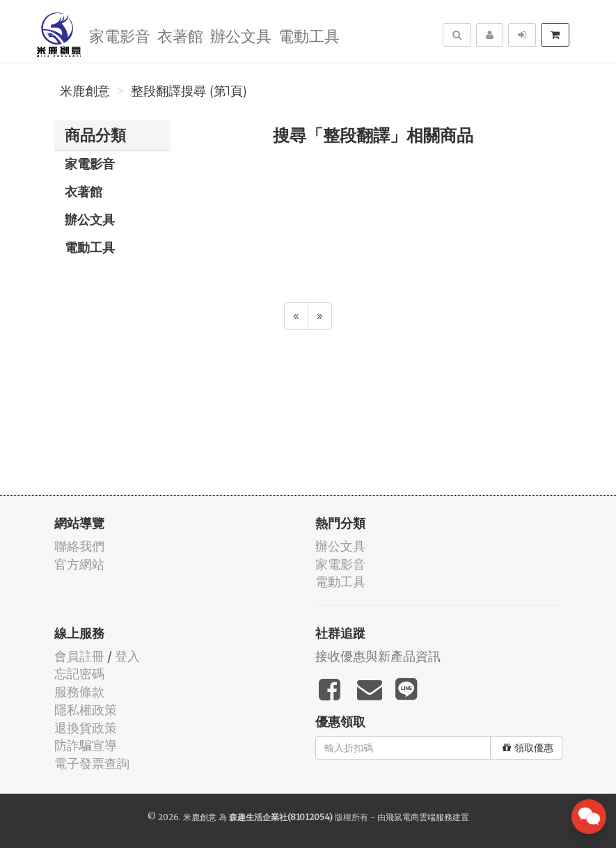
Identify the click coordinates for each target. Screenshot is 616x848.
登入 (127, 656)
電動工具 (309, 35)
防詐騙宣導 (86, 745)
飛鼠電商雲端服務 (419, 817)
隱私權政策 (86, 710)
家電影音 (120, 35)
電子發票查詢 (92, 763)
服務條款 (79, 692)
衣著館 (180, 35)
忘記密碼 (79, 674)
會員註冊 (79, 656)
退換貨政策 (86, 728)
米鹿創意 (85, 91)
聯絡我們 (79, 546)
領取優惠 (528, 748)
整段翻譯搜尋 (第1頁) (189, 91)
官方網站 (79, 564)
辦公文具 (241, 35)
